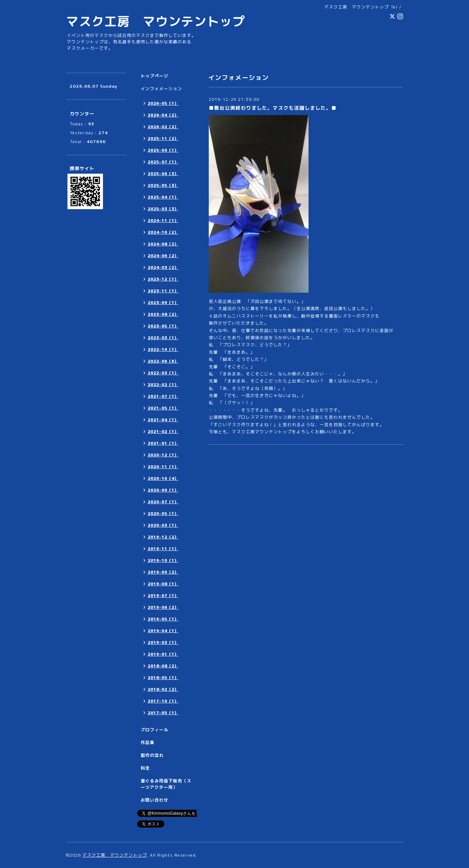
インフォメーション (161, 89)
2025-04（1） (163, 197)
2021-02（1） (163, 432)
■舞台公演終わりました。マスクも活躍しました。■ (273, 108)
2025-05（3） (163, 185)
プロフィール (154, 730)
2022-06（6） (163, 361)
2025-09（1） (163, 150)
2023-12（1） (163, 279)
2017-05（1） (163, 713)
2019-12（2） (163, 537)
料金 (145, 768)
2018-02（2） (163, 689)
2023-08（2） (163, 314)
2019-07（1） (163, 596)
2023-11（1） (163, 291)
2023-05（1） (163, 326)
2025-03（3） (163, 209)
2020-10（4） (163, 478)
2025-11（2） (163, 139)
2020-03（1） (163, 525)
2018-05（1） (163, 678)
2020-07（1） (163, 502)
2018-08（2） (163, 666)
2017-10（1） (163, 701)
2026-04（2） (163, 115)
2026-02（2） (163, 127)
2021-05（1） (163, 408)
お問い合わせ (154, 800)
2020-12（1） (163, 455)
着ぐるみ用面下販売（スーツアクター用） (166, 784)
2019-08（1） (163, 584)
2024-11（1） (163, 221)
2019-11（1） (163, 549)
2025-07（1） (163, 162)
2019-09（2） (163, 572)
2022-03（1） (163, 373)
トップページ (154, 76)
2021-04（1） (163, 420)
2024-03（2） (163, 267)
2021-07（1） (163, 396)
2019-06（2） (163, 607)
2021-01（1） (163, 443)
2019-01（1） (163, 654)
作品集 (148, 742)
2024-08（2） (163, 244)
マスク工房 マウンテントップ (156, 21)
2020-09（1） (163, 490)
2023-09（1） (163, 303)
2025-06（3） (163, 174)
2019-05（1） (163, 619)
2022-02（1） (163, 385)
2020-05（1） (163, 514)
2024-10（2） (163, 232)
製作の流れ (152, 755)
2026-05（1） (163, 103)
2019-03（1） (163, 642)
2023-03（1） (163, 338)
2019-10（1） (163, 560)
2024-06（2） (163, 256)
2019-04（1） (163, 631)
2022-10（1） (163, 349)
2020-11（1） (163, 467)
